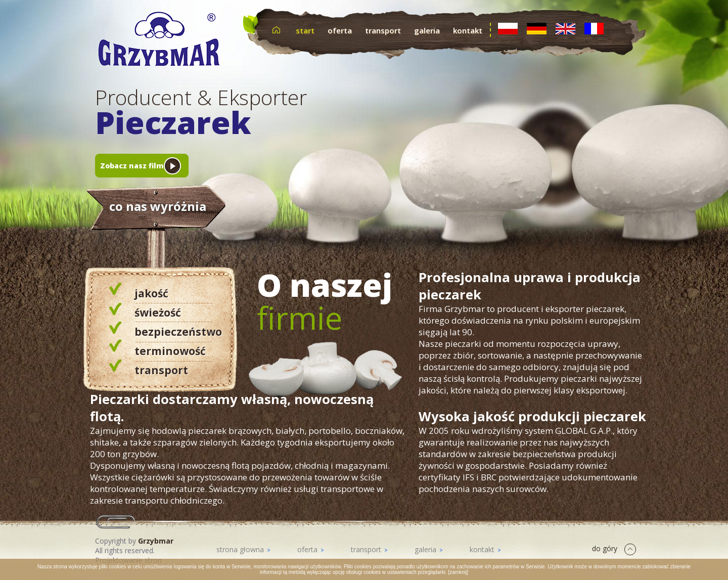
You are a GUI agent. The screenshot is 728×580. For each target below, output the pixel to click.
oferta (340, 30)
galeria (427, 30)
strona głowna (243, 549)
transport (383, 30)
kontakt (468, 30)
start (305, 30)
